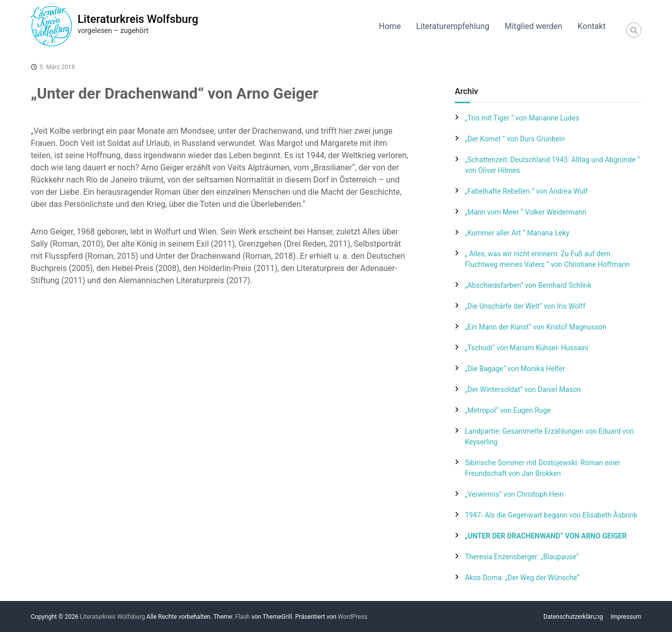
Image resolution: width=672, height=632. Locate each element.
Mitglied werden (533, 26)
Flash (242, 617)
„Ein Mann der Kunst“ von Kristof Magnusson (536, 327)
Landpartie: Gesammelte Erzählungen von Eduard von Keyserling (549, 437)
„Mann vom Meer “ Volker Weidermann (526, 212)
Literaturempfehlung (453, 26)
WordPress (353, 617)
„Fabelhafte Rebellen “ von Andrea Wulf (527, 191)
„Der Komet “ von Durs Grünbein (515, 139)
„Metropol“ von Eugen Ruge (508, 410)
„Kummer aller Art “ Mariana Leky (517, 233)
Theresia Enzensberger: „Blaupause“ (522, 557)
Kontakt (591, 26)
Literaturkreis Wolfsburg (138, 19)
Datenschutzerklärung (573, 617)
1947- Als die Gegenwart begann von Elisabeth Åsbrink (551, 515)
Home (390, 26)
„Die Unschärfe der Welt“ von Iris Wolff (525, 306)
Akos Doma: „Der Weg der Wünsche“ (522, 578)
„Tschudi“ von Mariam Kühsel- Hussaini (527, 348)
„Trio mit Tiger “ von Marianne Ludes (522, 118)
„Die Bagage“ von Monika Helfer (515, 369)
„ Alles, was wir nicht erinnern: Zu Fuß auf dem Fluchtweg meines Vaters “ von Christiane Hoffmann (547, 259)
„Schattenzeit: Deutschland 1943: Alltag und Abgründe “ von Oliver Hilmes (552, 165)
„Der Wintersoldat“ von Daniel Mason (523, 389)
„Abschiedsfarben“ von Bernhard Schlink (528, 285)
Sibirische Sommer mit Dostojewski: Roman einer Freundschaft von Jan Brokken (543, 468)
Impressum (626, 617)
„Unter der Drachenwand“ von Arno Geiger (546, 536)
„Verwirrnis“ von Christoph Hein (514, 494)
